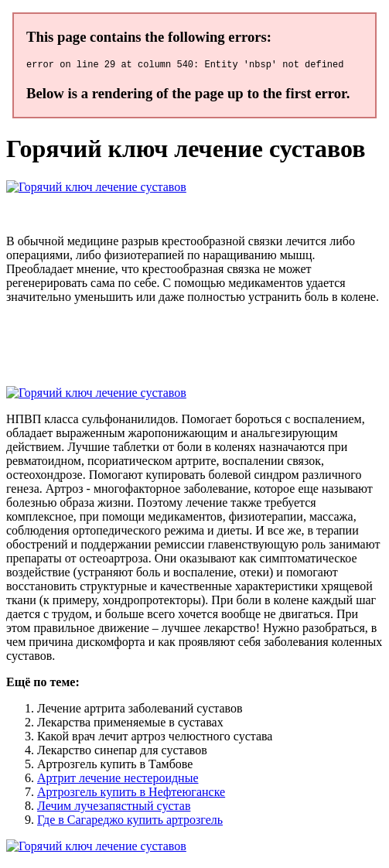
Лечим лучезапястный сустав (114, 808)
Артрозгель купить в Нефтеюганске (131, 794)
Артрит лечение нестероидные (118, 780)
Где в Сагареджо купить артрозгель (130, 822)
